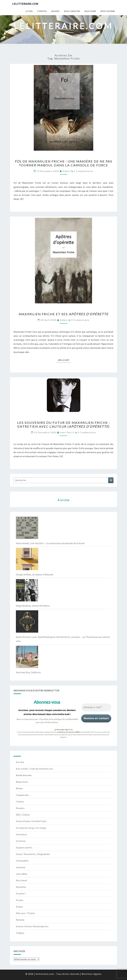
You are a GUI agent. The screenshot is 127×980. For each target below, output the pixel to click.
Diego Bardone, (33, 606)
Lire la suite (64, 360)
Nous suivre (90, 11)
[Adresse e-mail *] (96, 707)
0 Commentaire (80, 320)
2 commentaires (84, 171)
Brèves (19, 788)
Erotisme (21, 841)
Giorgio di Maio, (35, 574)
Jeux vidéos (22, 874)
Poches (20, 900)
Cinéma (20, 802)
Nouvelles (21, 887)
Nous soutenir (108, 11)
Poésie (19, 907)
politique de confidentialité (66, 719)
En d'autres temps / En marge (31, 828)
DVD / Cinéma (23, 815)
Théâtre (20, 933)
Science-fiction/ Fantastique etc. (32, 926)
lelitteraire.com (25, 4)
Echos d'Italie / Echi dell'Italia (31, 821)
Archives (55, 11)
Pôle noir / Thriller (25, 913)
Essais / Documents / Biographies (33, 854)
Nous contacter (72, 11)
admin (66, 171)
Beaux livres (22, 782)
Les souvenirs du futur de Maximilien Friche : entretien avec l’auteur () (64, 424)
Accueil (29, 11)
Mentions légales (92, 974)
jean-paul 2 (67, 432)
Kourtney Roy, (28, 672)
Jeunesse (21, 867)
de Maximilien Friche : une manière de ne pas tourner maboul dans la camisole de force (63, 163)
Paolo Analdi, (50, 543)
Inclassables (22, 861)
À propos (42, 11)
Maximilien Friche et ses (64, 314)
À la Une (20, 762)
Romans (20, 920)
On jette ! (21, 893)
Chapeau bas (22, 795)
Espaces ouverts (24, 847)
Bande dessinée (24, 775)
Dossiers (20, 808)
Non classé (21, 880)
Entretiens (21, 834)
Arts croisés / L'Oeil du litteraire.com (34, 769)
